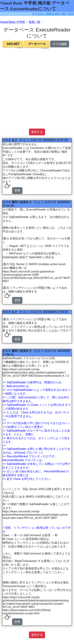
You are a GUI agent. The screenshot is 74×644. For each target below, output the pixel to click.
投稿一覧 (34, 22)
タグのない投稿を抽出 (46, 14)
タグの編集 (60, 44)
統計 (64, 14)
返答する (37, 132)
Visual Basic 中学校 (12, 22)
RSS (71, 14)
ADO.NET (13, 44)
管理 (17, 191)
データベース (37, 44)
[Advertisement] (37, 92)
